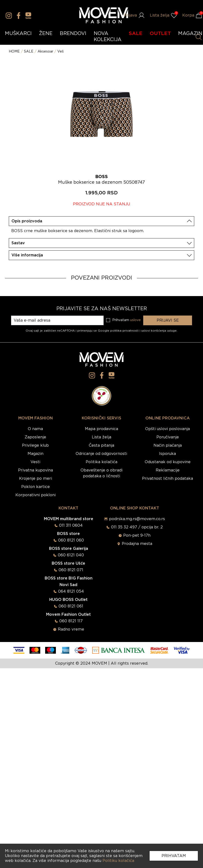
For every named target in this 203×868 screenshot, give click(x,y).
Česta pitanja (101, 445)
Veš (61, 52)
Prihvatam (174, 856)
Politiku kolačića (118, 861)
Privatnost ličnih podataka (167, 479)
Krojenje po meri (36, 479)
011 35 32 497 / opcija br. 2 (137, 527)
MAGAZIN (190, 34)
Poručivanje (168, 437)
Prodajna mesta (137, 544)
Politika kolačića (101, 462)
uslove (135, 320)
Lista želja (101, 437)
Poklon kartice (36, 487)
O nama (35, 429)
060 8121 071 (71, 570)
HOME (14, 52)
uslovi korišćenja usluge (159, 331)
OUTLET (160, 34)
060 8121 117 (71, 621)
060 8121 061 (71, 606)
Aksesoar (45, 52)
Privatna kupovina (36, 470)
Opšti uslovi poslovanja (167, 429)
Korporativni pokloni (36, 495)
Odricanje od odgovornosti (101, 454)
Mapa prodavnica (101, 429)
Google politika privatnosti (119, 331)
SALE (136, 34)
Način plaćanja (168, 445)
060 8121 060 (71, 540)
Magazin (36, 454)
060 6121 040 (71, 555)
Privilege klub (35, 445)
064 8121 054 (71, 591)
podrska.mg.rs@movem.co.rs (137, 519)
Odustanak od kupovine (168, 462)
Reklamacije (168, 470)
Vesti (35, 462)
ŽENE (46, 34)
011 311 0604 (71, 525)
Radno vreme (71, 629)
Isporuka (167, 454)
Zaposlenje (35, 437)
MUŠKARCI (18, 34)
